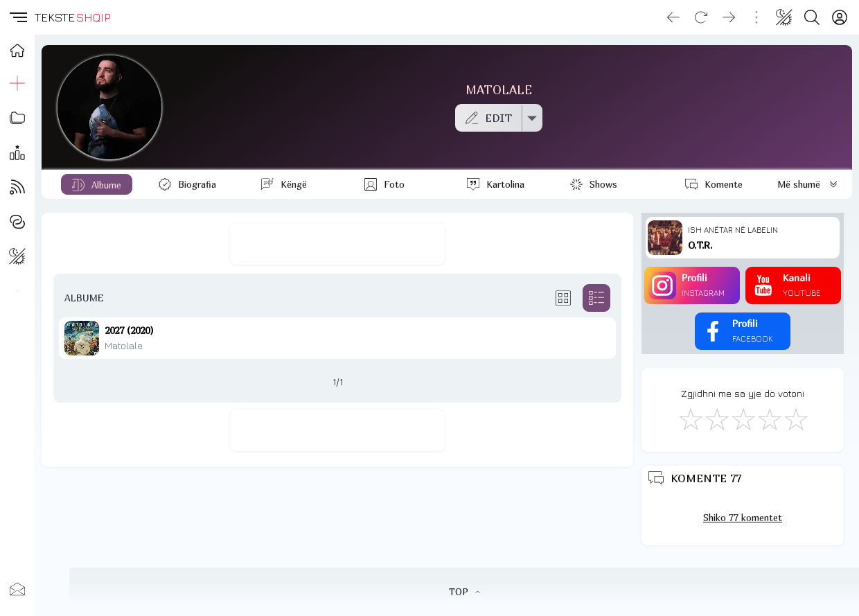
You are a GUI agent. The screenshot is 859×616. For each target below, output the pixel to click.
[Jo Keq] (716, 419)
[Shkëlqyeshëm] (795, 419)
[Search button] (812, 17)
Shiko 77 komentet (743, 518)
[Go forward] (729, 17)
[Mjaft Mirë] (769, 419)
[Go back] (673, 17)
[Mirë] (743, 419)
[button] (17, 17)
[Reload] (701, 17)
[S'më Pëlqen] (690, 419)
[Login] (840, 17)
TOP (464, 592)
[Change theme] (784, 17)
